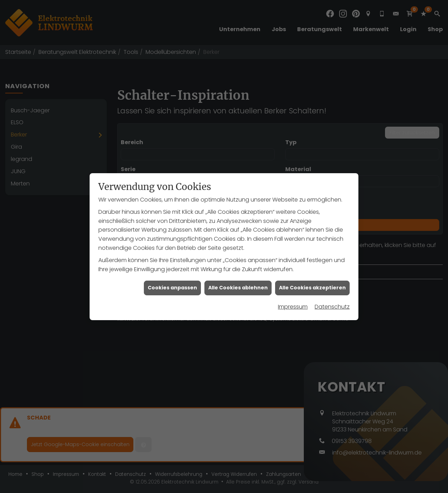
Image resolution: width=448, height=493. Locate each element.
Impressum (293, 302)
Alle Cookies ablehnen (238, 283)
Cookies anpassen (172, 283)
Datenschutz (332, 302)
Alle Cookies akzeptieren (312, 283)
